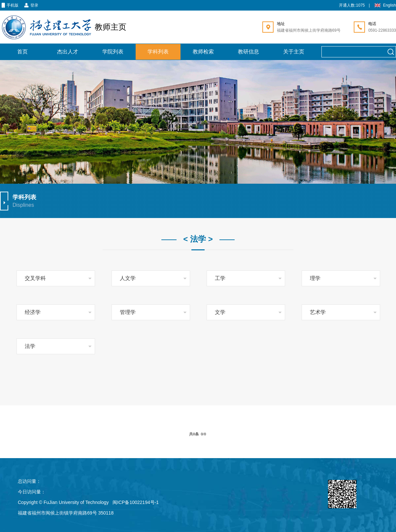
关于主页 (294, 52)
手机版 (9, 6)
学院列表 (113, 52)
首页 (22, 52)
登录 (31, 6)
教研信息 (248, 52)
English (385, 6)
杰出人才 (68, 52)
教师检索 (203, 52)
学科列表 (158, 52)
